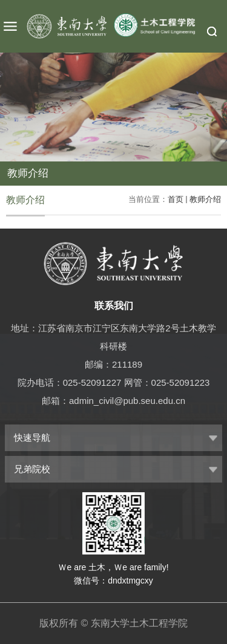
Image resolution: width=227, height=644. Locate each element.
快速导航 (32, 437)
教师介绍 (205, 199)
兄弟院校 (32, 469)
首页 (176, 199)
